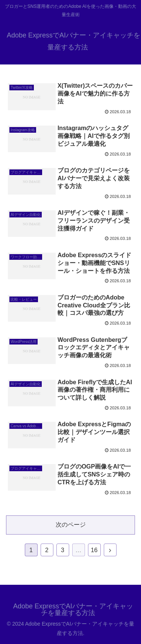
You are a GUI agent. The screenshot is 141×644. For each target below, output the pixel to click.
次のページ (71, 525)
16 (94, 550)
